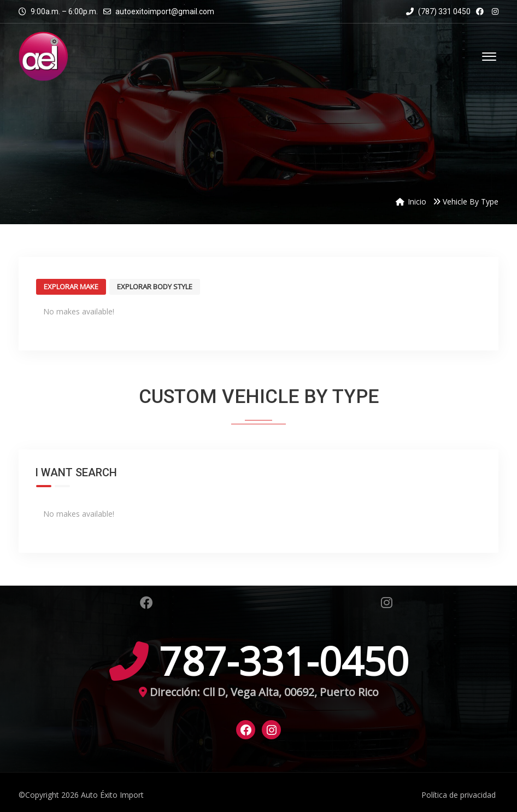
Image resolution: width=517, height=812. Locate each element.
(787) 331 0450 (438, 11)
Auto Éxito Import (112, 795)
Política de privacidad (459, 795)
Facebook (146, 603)
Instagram (387, 603)
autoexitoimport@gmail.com (165, 11)
